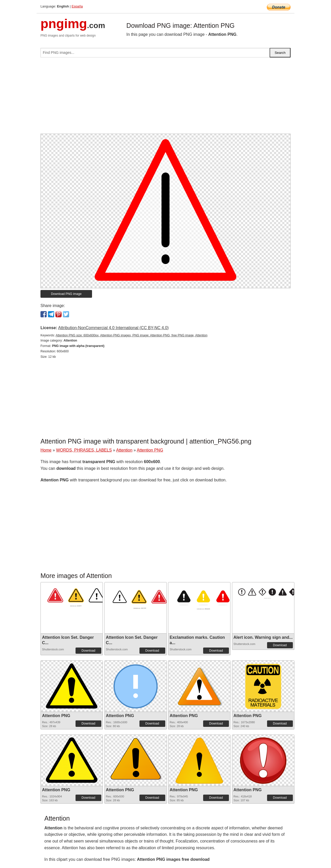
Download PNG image (66, 294)
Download (88, 651)
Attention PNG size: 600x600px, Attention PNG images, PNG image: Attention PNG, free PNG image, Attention (132, 335)
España (77, 6)
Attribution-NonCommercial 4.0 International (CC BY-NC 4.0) (113, 328)
